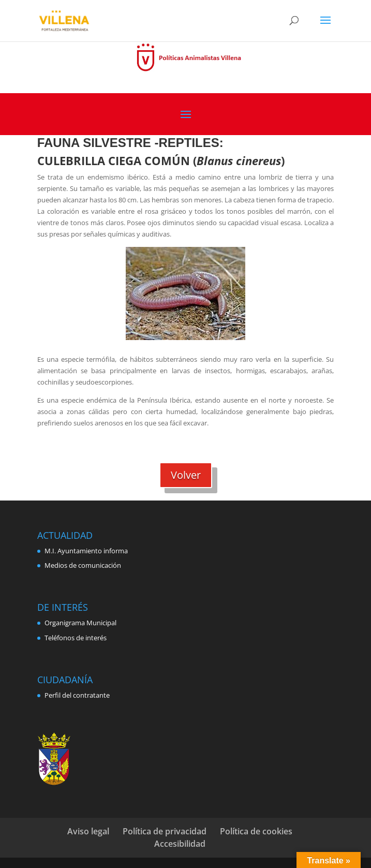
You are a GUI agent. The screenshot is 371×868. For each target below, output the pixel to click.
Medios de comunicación (83, 565)
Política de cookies (256, 831)
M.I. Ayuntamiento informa (86, 551)
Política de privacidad (165, 831)
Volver (186, 475)
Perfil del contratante (77, 695)
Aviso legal (88, 831)
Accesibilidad (180, 844)
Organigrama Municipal (80, 623)
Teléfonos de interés (76, 638)
